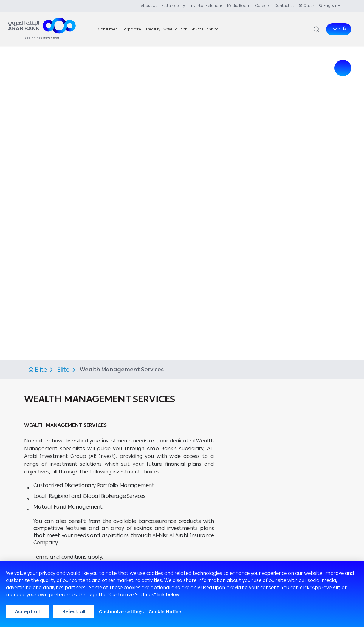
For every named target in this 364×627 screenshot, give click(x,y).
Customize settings (121, 612)
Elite (41, 370)
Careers (262, 6)
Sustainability (173, 6)
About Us (149, 6)
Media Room (239, 6)
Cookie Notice (165, 612)
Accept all (27, 612)
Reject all (74, 612)
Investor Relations (206, 6)
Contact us (284, 6)
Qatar (309, 6)
